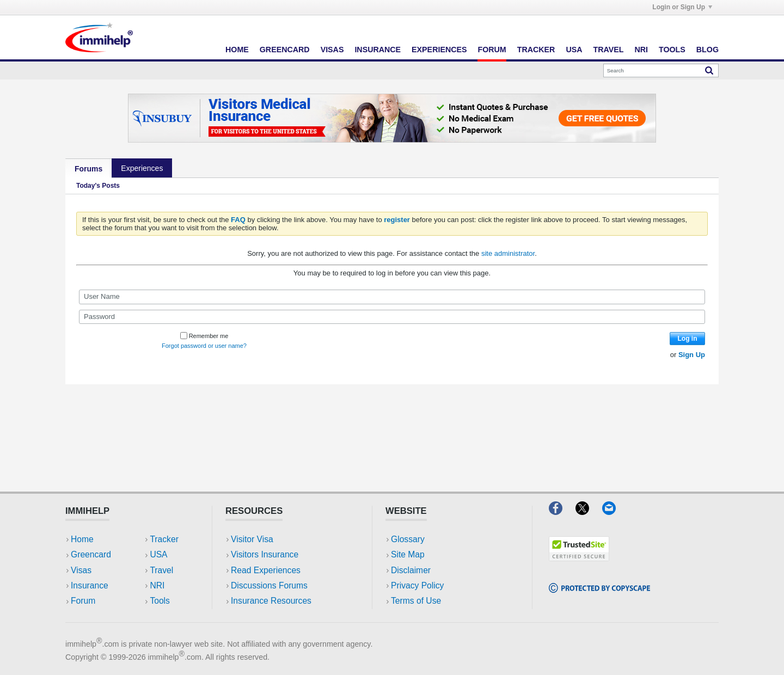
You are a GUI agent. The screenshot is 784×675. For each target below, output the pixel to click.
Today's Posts (98, 186)
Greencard (285, 50)
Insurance (378, 50)
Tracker (536, 50)
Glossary (408, 539)
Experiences (439, 50)
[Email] (614, 511)
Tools (672, 50)
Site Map (408, 554)
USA (574, 50)
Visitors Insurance (265, 554)
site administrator (508, 253)
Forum (492, 50)
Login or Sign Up (682, 7)
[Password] (392, 317)
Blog (708, 50)
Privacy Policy (417, 585)
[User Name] (392, 297)
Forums (88, 169)
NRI (641, 50)
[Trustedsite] (579, 558)
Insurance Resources (271, 601)
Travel (609, 50)
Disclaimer (411, 570)
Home (237, 50)
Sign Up (692, 355)
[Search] (661, 70)
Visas (332, 50)
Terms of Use (416, 601)
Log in (688, 339)
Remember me (204, 336)
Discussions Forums (269, 585)
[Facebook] (562, 511)
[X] (589, 511)
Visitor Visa (252, 539)
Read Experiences (266, 570)
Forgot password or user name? (204, 346)
